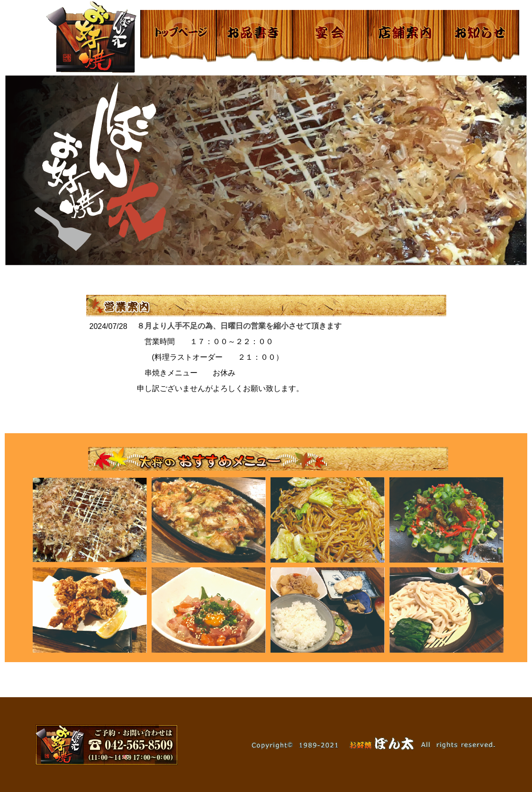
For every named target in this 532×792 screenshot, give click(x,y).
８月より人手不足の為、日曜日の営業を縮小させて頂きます (239, 326)
